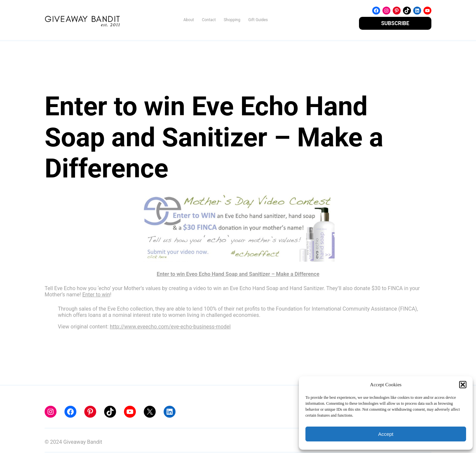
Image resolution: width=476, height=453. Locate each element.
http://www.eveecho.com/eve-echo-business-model (170, 327)
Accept (386, 434)
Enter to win (96, 295)
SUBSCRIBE (395, 23)
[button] (463, 385)
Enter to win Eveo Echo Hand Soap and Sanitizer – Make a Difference (238, 274)
